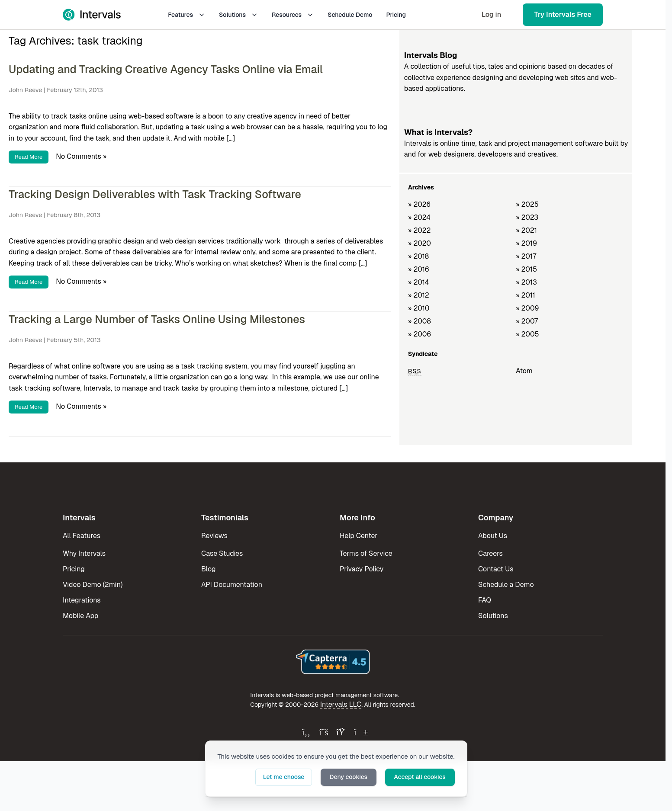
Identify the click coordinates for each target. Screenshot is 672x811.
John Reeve (25, 90)
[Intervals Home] (92, 15)
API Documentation (232, 585)
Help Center (359, 536)
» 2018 (418, 256)
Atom (524, 371)
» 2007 (527, 321)
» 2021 (526, 230)
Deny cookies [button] (349, 777)
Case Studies (222, 553)
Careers (490, 553)
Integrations (82, 600)
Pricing (396, 15)
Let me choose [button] (285, 777)
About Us (493, 536)
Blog (208, 569)
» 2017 (526, 256)
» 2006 (420, 334)
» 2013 (526, 282)
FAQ (485, 600)
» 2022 (420, 230)
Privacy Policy (362, 569)
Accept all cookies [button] (420, 777)
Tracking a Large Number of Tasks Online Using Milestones (157, 319)
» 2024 (419, 217)
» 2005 (527, 334)
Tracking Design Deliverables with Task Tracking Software (155, 194)
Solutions (238, 15)
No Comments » (81, 156)
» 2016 (419, 269)
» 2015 (526, 269)
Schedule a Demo (506, 585)
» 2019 (526, 243)
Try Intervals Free (563, 14)
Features (186, 15)
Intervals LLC (341, 704)
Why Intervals (84, 553)
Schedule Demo (350, 15)
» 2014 (419, 282)
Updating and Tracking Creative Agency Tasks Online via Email (166, 69)
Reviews (214, 536)
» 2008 (420, 321)
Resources (293, 15)
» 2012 (419, 295)
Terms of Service (366, 553)
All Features (82, 536)
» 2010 (419, 308)
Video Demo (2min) (93, 585)
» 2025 (527, 204)
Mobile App (80, 616)
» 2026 (420, 204)
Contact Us (496, 569)
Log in (491, 14)
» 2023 (527, 217)
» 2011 (526, 295)
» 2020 (420, 243)
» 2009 (527, 308)
